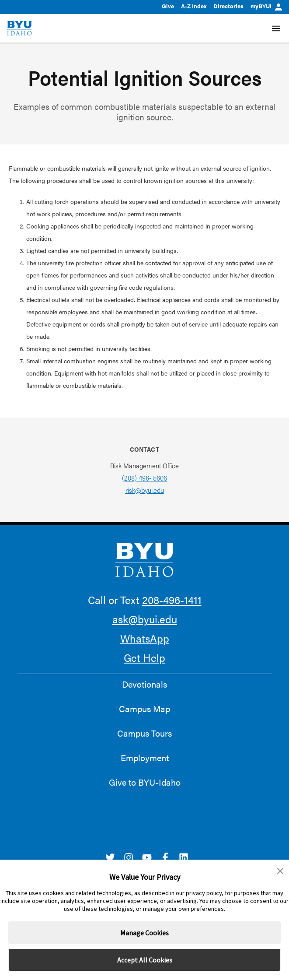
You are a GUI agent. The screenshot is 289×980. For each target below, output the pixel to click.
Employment (145, 758)
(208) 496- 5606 (144, 478)
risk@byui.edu (145, 490)
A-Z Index (194, 6)
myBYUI (266, 6)
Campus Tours (144, 733)
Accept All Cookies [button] (145, 960)
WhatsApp (145, 638)
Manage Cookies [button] (144, 933)
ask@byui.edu (145, 619)
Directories (228, 6)
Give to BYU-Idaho (145, 782)
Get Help (144, 657)
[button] (280, 871)
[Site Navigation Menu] (276, 28)
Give (168, 6)
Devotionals (144, 684)
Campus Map (144, 709)
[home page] (19, 28)
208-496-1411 (172, 600)
